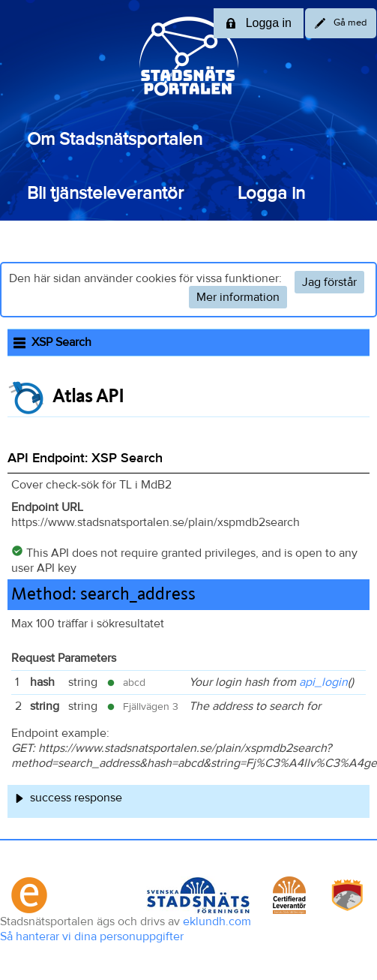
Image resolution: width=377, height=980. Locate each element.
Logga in (271, 194)
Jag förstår (329, 282)
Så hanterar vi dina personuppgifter (92, 936)
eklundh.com (217, 921)
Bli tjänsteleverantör (105, 194)
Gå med (341, 23)
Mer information (238, 297)
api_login (323, 682)
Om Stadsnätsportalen (115, 140)
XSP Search (52, 343)
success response (76, 798)
